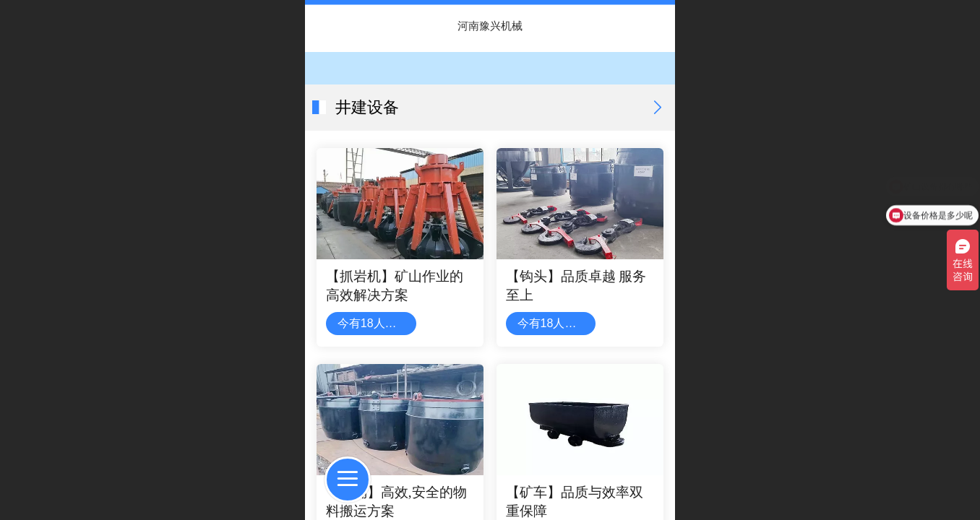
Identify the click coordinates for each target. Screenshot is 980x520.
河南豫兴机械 (490, 26)
